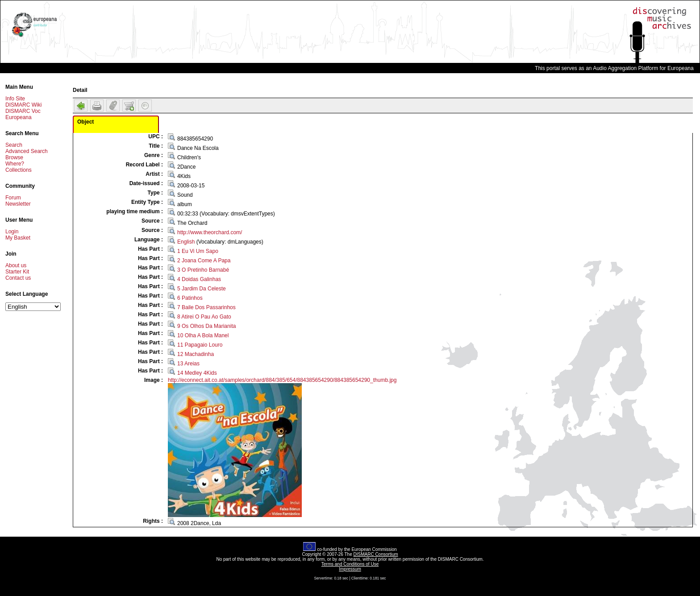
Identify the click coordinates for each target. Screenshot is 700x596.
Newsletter (18, 204)
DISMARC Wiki (23, 105)
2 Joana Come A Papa (204, 261)
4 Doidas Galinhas (199, 279)
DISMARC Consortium (376, 554)
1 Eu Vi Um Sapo (198, 251)
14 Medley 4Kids (197, 373)
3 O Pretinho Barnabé (203, 270)
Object (85, 122)
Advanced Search (27, 151)
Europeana (19, 117)
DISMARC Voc (23, 111)
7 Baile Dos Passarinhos (206, 307)
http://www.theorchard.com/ (210, 232)
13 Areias (188, 364)
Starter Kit (17, 272)
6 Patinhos (190, 298)
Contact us (18, 278)
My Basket (18, 238)
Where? (15, 164)
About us (16, 265)
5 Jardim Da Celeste (202, 289)
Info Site (15, 99)
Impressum (350, 569)
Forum (13, 198)
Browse (14, 157)
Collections (19, 170)
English (186, 242)
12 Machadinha (196, 354)
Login (12, 232)
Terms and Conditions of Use (350, 564)
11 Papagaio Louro (200, 345)
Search (14, 145)
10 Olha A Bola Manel (203, 335)
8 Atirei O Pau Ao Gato (204, 317)
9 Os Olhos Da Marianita (206, 326)
